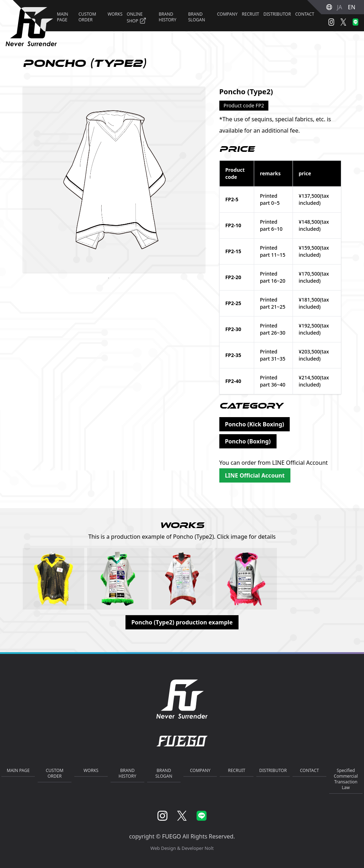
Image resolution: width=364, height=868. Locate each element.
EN (352, 7)
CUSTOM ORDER (87, 17)
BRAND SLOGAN (197, 17)
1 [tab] (108, 278)
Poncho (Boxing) (248, 441)
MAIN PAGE (18, 770)
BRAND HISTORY (167, 17)
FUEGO (172, 836)
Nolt (209, 848)
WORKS (115, 14)
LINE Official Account (255, 475)
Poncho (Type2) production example (182, 622)
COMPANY (227, 14)
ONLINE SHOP (137, 17)
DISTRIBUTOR (277, 14)
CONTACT (304, 14)
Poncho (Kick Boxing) (255, 424)
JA (340, 7)
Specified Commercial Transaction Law (346, 779)
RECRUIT (250, 14)
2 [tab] (119, 278)
